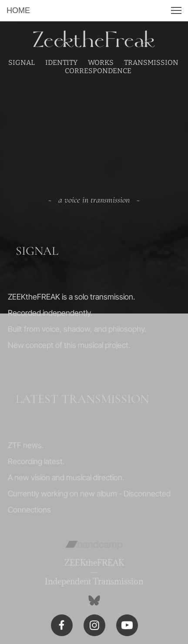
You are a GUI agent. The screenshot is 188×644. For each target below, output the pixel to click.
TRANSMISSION (151, 62)
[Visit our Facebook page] (62, 625)
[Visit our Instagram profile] (94, 625)
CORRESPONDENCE (98, 71)
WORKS (101, 62)
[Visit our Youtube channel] (127, 625)
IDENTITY (61, 62)
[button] (176, 10)
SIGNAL (22, 62)
